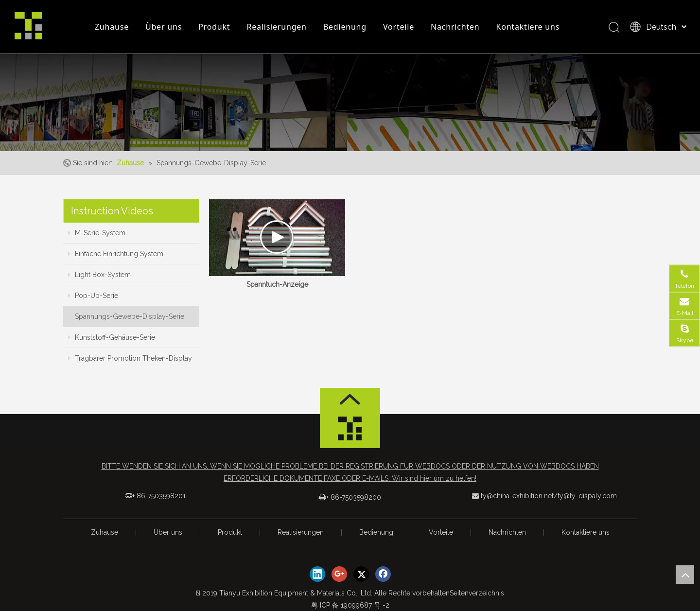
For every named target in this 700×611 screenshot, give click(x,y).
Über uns (164, 27)
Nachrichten (455, 27)
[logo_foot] (350, 431)
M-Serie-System (97, 233)
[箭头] (350, 399)
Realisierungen (276, 27)
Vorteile (399, 27)
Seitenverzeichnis (477, 593)
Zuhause (112, 27)
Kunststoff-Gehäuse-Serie (112, 337)
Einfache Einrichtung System (116, 254)
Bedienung (345, 27)
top (685, 575)
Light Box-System (99, 275)
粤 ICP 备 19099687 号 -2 (350, 605)
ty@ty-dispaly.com (587, 496)
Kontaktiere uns (528, 27)
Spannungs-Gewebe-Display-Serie (126, 316)
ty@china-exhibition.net (517, 496)
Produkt (214, 27)
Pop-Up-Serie (93, 296)
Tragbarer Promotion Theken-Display (130, 358)
